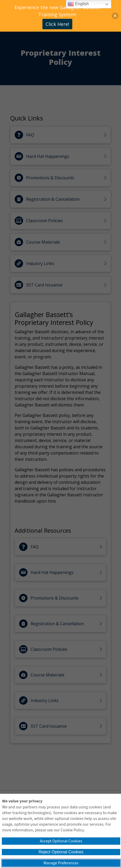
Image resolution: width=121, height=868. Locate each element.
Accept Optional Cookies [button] (61, 841)
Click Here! (57, 24)
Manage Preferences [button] (61, 863)
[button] (115, 16)
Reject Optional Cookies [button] (61, 852)
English (78, 4)
